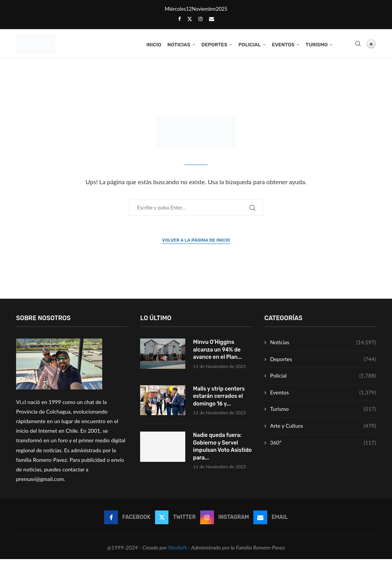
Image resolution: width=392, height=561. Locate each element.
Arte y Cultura (323, 428)
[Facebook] (179, 19)
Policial (250, 45)
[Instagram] (200, 19)
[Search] (358, 45)
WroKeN (177, 549)
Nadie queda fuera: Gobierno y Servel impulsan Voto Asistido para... (222, 448)
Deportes (214, 45)
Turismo (317, 45)
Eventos (283, 45)
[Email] (212, 19)
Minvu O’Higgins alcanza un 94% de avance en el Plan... (217, 352)
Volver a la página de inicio (196, 242)
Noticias (179, 45)
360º (323, 445)
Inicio (154, 45)
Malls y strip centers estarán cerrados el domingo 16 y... (219, 398)
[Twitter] (190, 19)
